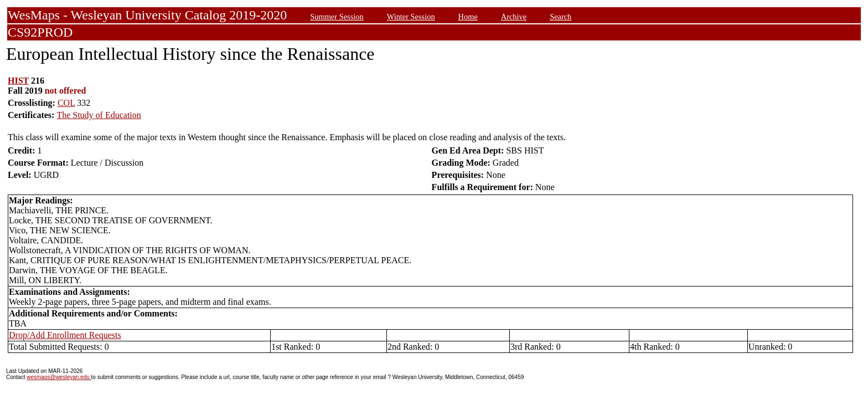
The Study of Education (99, 115)
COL (66, 103)
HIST (18, 81)
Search (560, 17)
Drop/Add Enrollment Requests (65, 335)
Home (468, 17)
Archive (514, 17)
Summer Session (337, 17)
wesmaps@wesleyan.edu (59, 377)
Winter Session (411, 17)
